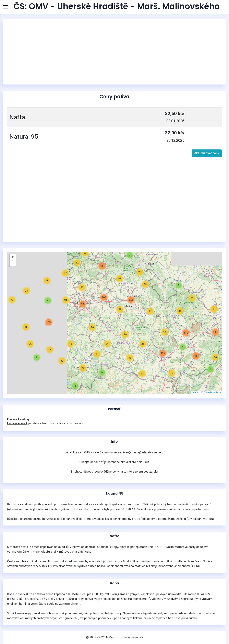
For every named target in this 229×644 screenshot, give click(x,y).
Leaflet (195, 393)
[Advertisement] (114, 52)
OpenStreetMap (212, 393)
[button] (210, 369)
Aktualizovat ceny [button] (207, 153)
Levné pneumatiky (18, 423)
